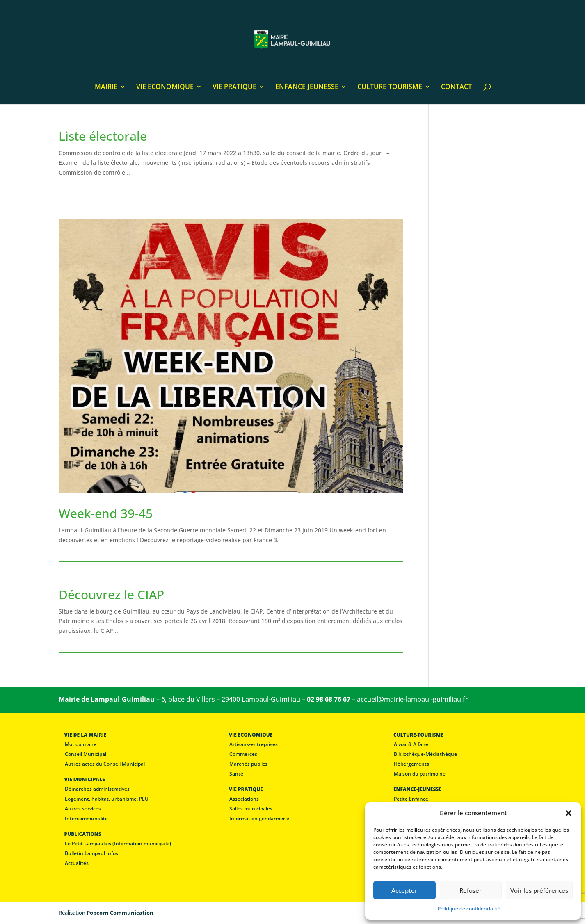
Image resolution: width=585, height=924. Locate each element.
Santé (236, 774)
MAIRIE (106, 87)
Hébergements (411, 764)
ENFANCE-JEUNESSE (307, 87)
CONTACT (456, 87)
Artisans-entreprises (254, 744)
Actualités (77, 863)
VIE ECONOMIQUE (165, 87)
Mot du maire (81, 744)
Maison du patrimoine (420, 774)
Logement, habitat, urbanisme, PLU (107, 799)
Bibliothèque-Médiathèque (425, 754)
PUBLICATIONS (83, 834)
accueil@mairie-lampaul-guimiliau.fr (412, 699)
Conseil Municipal (86, 754)
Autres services (83, 809)
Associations (244, 799)
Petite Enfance (411, 799)
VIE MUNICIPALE (85, 779)
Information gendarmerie (259, 818)
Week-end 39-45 (106, 513)
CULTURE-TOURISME (390, 87)
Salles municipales (251, 809)
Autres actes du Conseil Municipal (105, 764)
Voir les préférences (539, 890)
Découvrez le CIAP (111, 594)
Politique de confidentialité (469, 909)
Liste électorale (103, 136)
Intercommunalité (86, 818)
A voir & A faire (411, 744)
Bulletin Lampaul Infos (91, 853)
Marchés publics (248, 764)
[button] (569, 813)
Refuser (471, 890)
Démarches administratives (97, 789)
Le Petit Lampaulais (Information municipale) (118, 843)
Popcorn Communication (120, 913)
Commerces (243, 754)
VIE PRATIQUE (234, 87)
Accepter (404, 890)
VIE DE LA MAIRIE (86, 735)
